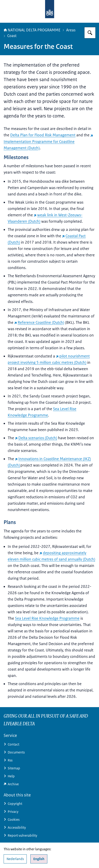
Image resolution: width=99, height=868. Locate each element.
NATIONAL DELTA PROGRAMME (32, 30)
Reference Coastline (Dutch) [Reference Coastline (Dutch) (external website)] (39, 322)
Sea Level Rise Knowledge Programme (47, 618)
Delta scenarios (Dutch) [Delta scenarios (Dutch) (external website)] (36, 438)
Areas (71, 30)
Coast (12, 36)
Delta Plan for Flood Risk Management (43, 135)
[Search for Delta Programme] (90, 33)
